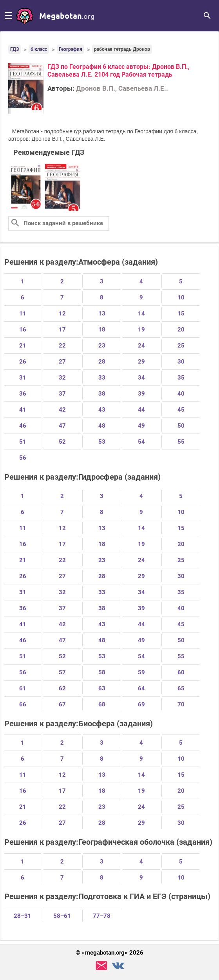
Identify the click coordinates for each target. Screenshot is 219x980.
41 (23, 410)
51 (23, 442)
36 (23, 394)
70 (181, 704)
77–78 (102, 916)
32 (62, 378)
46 (23, 426)
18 (102, 330)
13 (102, 314)
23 (102, 346)
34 (141, 378)
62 (62, 688)
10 (181, 297)
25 (181, 346)
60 (181, 672)
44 (141, 410)
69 (141, 704)
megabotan (67, 16)
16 (23, 330)
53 (102, 442)
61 (23, 688)
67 (62, 704)
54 (141, 442)
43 (102, 410)
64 (141, 688)
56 (23, 458)
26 (23, 362)
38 (102, 394)
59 (141, 672)
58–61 (62, 916)
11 (23, 314)
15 (181, 314)
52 (62, 442)
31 (23, 378)
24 (141, 346)
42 (62, 410)
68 (102, 704)
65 (181, 688)
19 (141, 330)
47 (62, 426)
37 (62, 394)
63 (102, 688)
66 (23, 704)
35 (181, 378)
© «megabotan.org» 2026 (109, 953)
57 (62, 672)
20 (181, 330)
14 (141, 314)
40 (181, 394)
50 (181, 426)
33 (102, 378)
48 (102, 426)
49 (141, 426)
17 (62, 330)
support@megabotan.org (101, 966)
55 (181, 442)
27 (62, 362)
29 (141, 362)
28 (102, 362)
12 (62, 314)
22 (62, 346)
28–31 (23, 916)
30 (181, 362)
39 (141, 394)
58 (102, 672)
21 (23, 346)
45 (181, 410)
